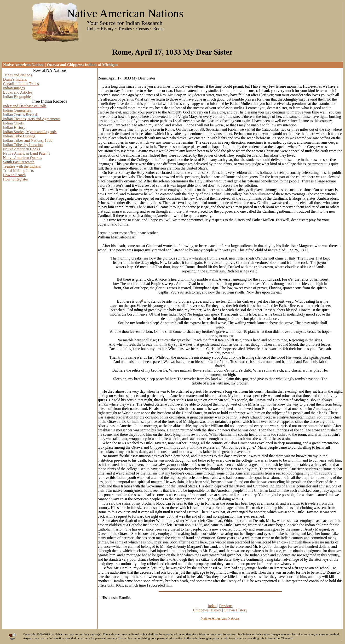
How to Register (16, 179)
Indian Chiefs (14, 123)
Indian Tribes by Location (23, 145)
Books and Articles (18, 92)
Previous (226, 606)
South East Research (19, 162)
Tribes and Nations (18, 75)
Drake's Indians (15, 79)
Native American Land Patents (27, 153)
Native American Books (22, 149)
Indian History (14, 127)
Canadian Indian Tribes (21, 84)
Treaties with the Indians (22, 166)
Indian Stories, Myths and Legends (30, 132)
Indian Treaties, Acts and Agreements (32, 119)
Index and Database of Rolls (25, 106)
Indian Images (14, 88)
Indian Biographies (18, 97)
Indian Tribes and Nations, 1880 (28, 140)
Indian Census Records (21, 115)
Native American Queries (23, 158)
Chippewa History (207, 610)
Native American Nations (220, 618)
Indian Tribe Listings (19, 136)
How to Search (14, 175)
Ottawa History (236, 610)
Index (212, 606)
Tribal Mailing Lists (18, 171)
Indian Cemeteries (17, 110)
